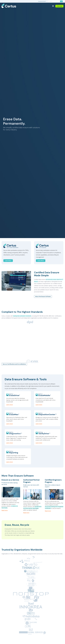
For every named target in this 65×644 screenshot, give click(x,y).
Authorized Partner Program (31, 481)
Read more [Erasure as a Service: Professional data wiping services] (5, 510)
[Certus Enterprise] (49, 246)
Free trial (59, 6)
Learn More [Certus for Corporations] (41, 261)
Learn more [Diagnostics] (10, 443)
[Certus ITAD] (16, 246)
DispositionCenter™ (42, 1)
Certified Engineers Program (53, 481)
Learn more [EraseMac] (10, 424)
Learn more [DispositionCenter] (39, 424)
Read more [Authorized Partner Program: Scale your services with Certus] (26, 513)
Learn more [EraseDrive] (10, 405)
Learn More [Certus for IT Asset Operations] (8, 261)
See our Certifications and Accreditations (14, 364)
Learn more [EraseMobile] (39, 405)
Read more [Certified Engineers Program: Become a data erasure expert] (48, 511)
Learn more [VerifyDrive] (39, 443)
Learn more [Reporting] (10, 462)
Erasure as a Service (10, 480)
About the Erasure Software (43, 296)
